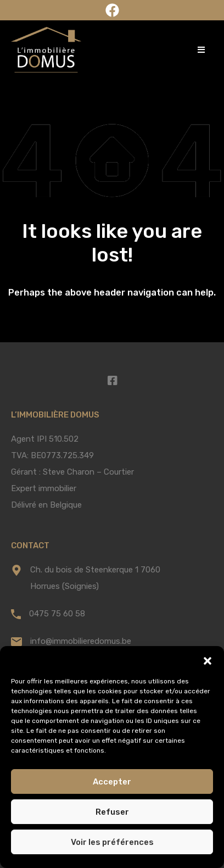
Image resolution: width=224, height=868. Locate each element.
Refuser (112, 812)
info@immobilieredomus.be (81, 641)
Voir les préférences (112, 842)
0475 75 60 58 (57, 614)
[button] (208, 660)
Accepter (112, 782)
